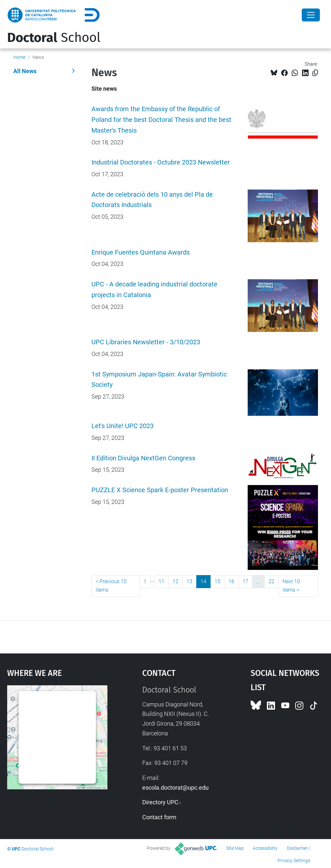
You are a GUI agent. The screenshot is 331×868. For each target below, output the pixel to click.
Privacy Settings (294, 861)
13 (189, 581)
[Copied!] (315, 73)
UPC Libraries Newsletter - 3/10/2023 (146, 342)
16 (231, 581)
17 (245, 581)
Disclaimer (297, 848)
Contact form (159, 817)
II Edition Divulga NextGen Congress (143, 458)
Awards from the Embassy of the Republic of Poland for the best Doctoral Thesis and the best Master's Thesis (161, 120)
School (54, 38)
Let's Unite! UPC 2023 (123, 426)
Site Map (235, 848)
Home (19, 57)
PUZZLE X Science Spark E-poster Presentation (160, 490)
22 (271, 581)
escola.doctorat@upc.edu (175, 788)
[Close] (311, 15)
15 (217, 581)
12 (175, 581)
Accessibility (265, 848)
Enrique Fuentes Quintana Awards (141, 252)
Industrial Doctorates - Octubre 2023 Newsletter (161, 162)
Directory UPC (160, 802)
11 (161, 581)
